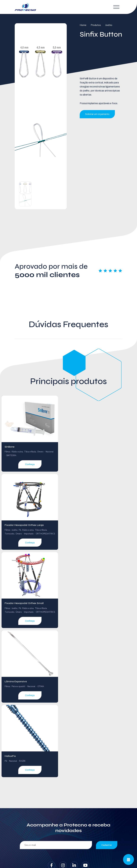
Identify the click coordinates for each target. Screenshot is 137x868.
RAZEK (22, 761)
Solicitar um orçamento (97, 114)
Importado (29, 534)
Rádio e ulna (17, 452)
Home (83, 25)
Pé (20, 530)
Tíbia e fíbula (30, 452)
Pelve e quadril (18, 686)
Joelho (109, 25)
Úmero (40, 452)
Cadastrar (107, 845)
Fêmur (8, 452)
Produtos (96, 25)
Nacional (50, 452)
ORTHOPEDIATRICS (45, 534)
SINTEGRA (11, 455)
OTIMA (41, 686)
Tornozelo (10, 534)
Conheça (30, 464)
